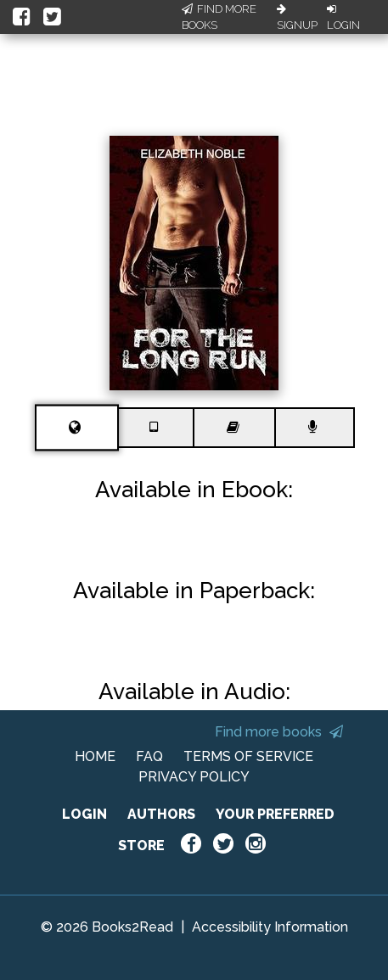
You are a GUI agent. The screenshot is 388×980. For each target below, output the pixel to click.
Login (343, 18)
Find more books (279, 732)
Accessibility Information (270, 927)
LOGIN (84, 814)
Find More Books (219, 17)
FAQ (149, 756)
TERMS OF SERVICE (248, 756)
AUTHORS (161, 814)
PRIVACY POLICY (194, 777)
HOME (95, 756)
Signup (297, 18)
